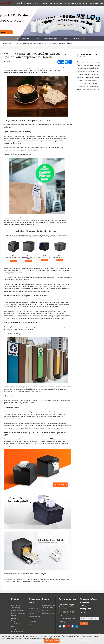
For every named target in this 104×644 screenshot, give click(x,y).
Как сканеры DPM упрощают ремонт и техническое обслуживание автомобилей (42, 579)
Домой (20, 3)
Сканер (14, 616)
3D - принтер (15, 624)
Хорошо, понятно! (52, 641)
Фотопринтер (16, 629)
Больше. (82, 56)
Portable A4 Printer (17, 632)
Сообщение (75, 38)
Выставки (64, 38)
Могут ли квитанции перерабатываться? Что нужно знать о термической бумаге (43, 43)
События (37, 38)
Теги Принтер (16, 608)
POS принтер (16, 605)
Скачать (36, 3)
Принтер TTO (16, 618)
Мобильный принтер (18, 610)
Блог (85, 38)
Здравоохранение (48, 613)
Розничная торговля (49, 608)
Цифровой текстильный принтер (19, 621)
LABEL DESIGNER (96, 3)
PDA (13, 626)
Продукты (28, 3)
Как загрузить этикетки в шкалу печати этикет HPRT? (32, 581)
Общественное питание (49, 605)
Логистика (46, 610)
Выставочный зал (50, 38)
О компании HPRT (24, 38)
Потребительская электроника (19, 613)
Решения (45, 3)
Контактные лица (56, 3)
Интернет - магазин (35, 611)
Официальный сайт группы (78, 3)
